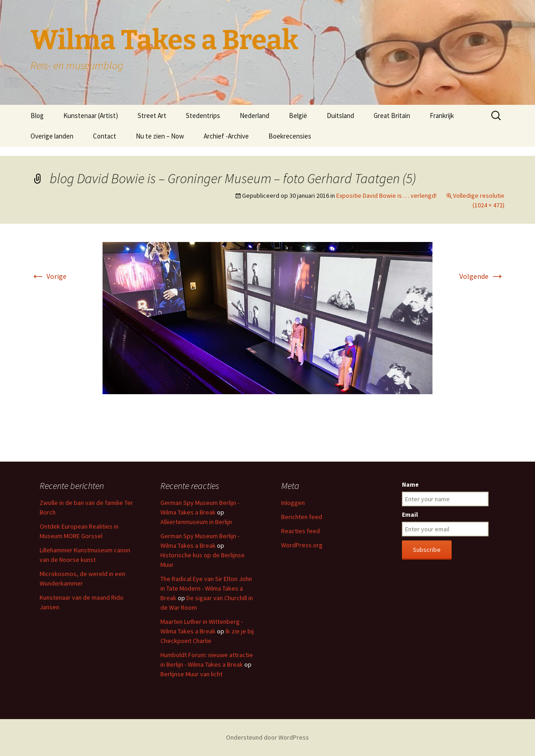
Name (410, 484)
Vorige (49, 276)
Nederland (255, 116)
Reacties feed (301, 531)
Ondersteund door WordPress (267, 737)
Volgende (482, 276)
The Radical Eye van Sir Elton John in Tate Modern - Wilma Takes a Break (206, 588)
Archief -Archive (226, 136)
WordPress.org (302, 545)
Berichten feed (302, 517)
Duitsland (340, 116)
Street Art (152, 116)
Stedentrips (203, 116)
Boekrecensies (290, 136)
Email (410, 514)
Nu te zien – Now (160, 136)
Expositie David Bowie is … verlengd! (386, 195)
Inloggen (293, 503)
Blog (37, 116)
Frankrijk (442, 116)
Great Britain (392, 116)
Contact (105, 136)
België (298, 116)
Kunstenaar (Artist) (91, 116)
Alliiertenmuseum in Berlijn (196, 522)
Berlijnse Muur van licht (191, 674)
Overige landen (52, 136)
